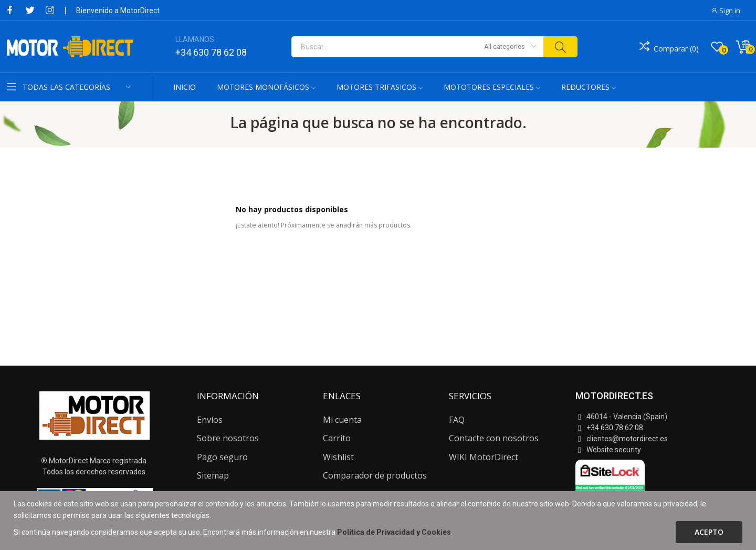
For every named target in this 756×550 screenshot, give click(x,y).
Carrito (337, 438)
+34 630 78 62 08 (211, 52)
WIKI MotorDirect (484, 457)
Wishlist (338, 457)
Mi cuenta (342, 420)
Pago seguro (222, 457)
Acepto (709, 532)
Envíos (210, 420)
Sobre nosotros (228, 438)
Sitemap (213, 475)
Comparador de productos (375, 475)
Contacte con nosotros (494, 438)
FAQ (457, 420)
